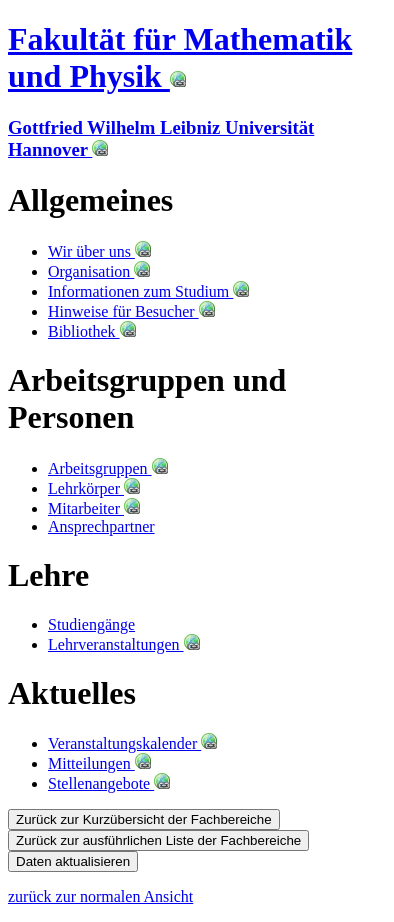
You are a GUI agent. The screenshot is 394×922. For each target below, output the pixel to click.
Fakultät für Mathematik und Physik (180, 57)
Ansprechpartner (101, 526)
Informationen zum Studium (148, 291)
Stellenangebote (109, 783)
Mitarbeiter (94, 508)
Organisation (99, 271)
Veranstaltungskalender (132, 743)
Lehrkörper (94, 488)
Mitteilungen (99, 763)
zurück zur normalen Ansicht (100, 896)
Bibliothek (92, 331)
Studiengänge (91, 624)
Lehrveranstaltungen (124, 644)
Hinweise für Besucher (131, 311)
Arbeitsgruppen (108, 468)
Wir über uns (99, 251)
